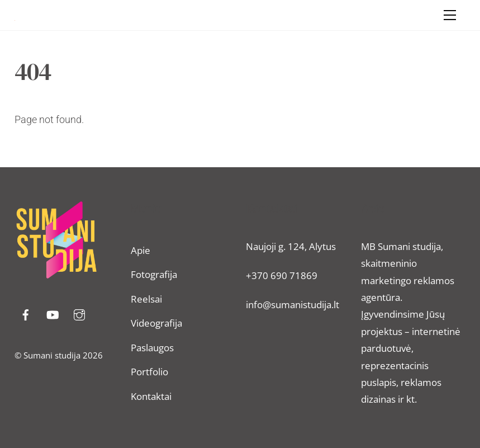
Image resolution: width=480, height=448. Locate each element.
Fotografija (154, 274)
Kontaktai (151, 396)
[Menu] (450, 15)
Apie (141, 250)
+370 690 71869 (282, 275)
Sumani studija (52, 355)
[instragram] (79, 313)
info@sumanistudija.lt (293, 305)
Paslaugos (152, 348)
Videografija (156, 323)
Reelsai (146, 299)
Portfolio (149, 372)
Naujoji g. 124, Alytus (291, 246)
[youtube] (53, 313)
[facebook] (26, 313)
